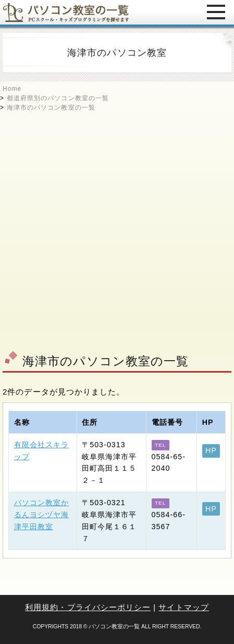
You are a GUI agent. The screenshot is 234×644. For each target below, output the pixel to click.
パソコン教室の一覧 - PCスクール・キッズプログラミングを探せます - (66, 12)
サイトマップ (183, 607)
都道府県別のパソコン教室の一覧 (58, 98)
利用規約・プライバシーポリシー (88, 607)
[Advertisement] (117, 229)
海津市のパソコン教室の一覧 (51, 108)
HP (211, 450)
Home (12, 89)
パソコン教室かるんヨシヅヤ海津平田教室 (41, 515)
